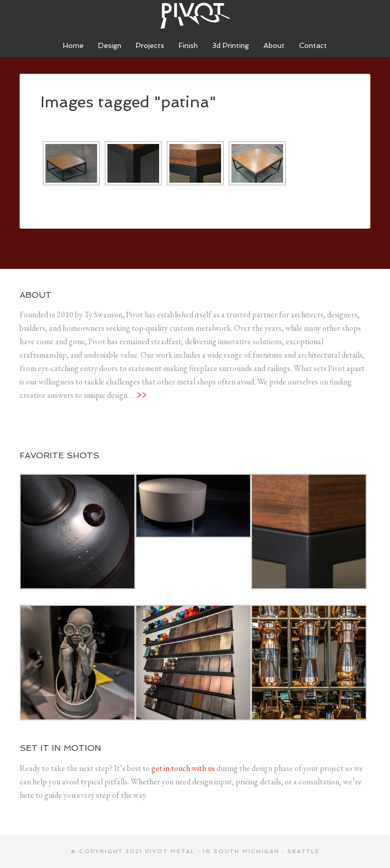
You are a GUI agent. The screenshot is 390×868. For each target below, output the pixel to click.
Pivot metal (170, 851)
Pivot (195, 15)
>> (142, 395)
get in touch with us (183, 768)
